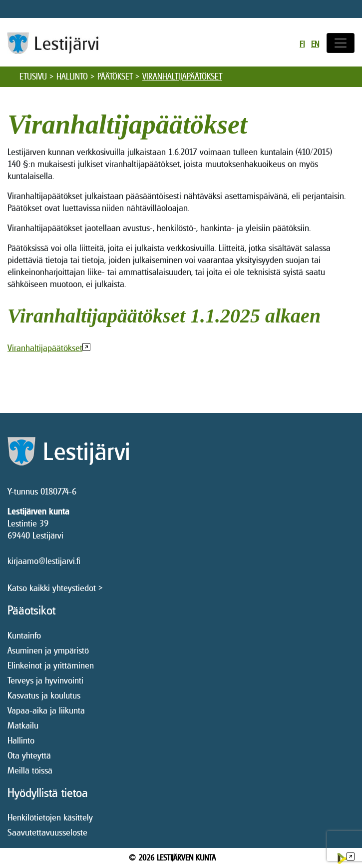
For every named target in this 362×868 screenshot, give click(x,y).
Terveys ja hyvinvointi (45, 680)
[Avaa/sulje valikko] (341, 43)
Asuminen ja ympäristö (48, 650)
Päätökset (115, 76)
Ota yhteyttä (29, 755)
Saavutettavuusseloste (47, 832)
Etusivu (33, 76)
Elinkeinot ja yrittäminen (51, 665)
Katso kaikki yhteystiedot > (55, 588)
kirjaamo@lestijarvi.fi (44, 561)
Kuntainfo (24, 635)
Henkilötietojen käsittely (50, 817)
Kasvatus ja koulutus (44, 695)
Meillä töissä (30, 770)
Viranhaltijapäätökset (45, 348)
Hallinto (72, 76)
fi (302, 44)
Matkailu (23, 725)
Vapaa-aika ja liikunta (46, 710)
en (315, 44)
